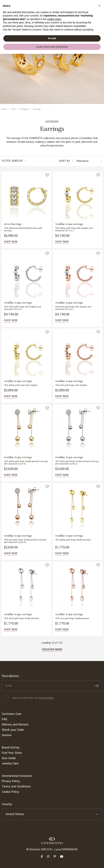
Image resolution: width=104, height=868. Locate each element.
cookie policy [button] (54, 19)
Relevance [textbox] (83, 161)
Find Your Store (12, 753)
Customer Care (12, 714)
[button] (99, 6)
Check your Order (13, 730)
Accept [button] (52, 38)
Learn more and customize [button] (52, 47)
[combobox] (88, 161)
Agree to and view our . (33, 698)
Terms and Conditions (16, 786)
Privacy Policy (11, 781)
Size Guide (9, 758)
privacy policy (46, 698)
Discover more (52, 650)
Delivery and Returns (15, 724)
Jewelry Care (10, 763)
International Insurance (17, 776)
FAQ (4, 719)
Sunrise (7, 735)
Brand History (11, 748)
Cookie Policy (10, 792)
